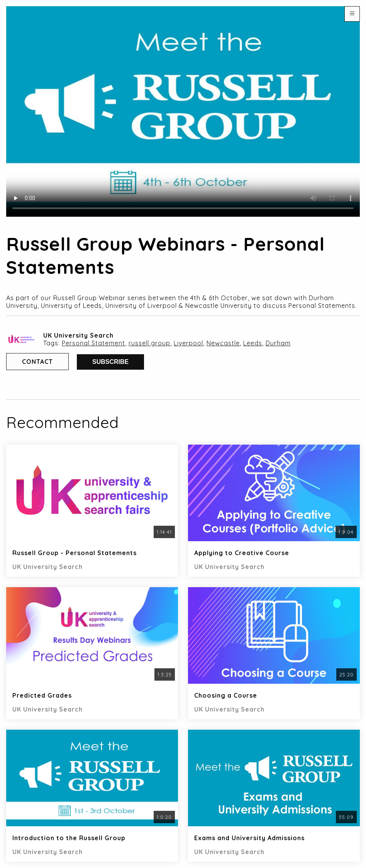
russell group (149, 343)
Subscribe (110, 362)
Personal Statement (93, 343)
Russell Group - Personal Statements (75, 553)
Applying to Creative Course (242, 553)
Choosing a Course (226, 695)
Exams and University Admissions (249, 838)
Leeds (253, 343)
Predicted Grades (42, 695)
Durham (278, 343)
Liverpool (188, 343)
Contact (37, 362)
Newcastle (223, 343)
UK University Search (78, 335)
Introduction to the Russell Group (69, 838)
